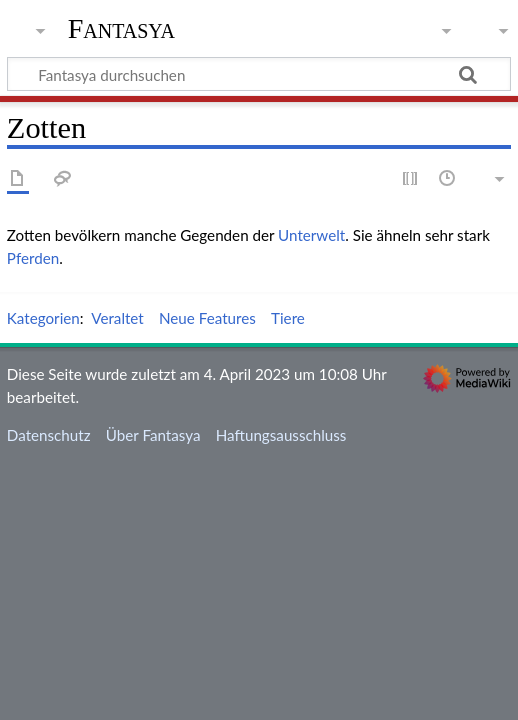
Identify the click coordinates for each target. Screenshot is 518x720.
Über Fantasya (153, 435)
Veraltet (117, 318)
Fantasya (121, 29)
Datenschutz (49, 435)
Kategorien (43, 318)
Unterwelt (311, 235)
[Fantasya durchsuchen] (259, 74)
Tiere (288, 318)
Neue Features (207, 318)
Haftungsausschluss (281, 435)
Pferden (33, 258)
